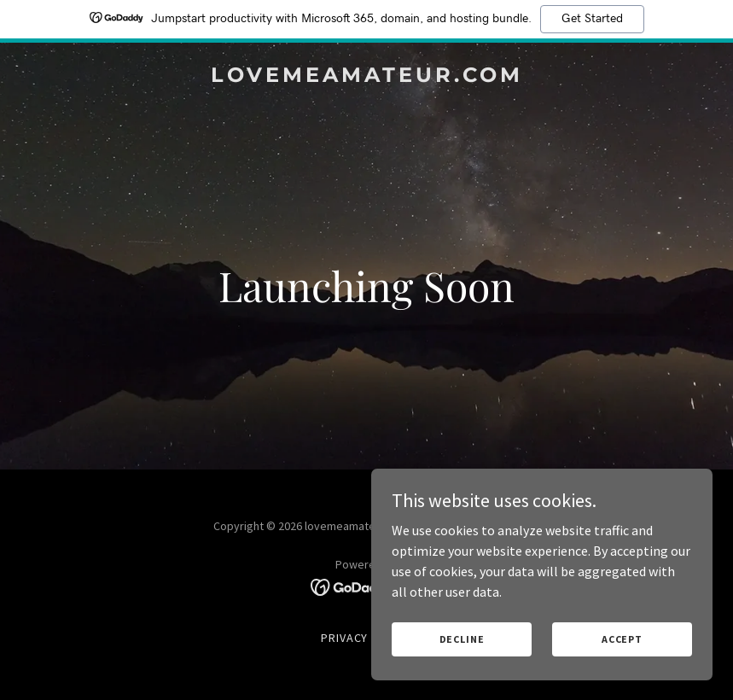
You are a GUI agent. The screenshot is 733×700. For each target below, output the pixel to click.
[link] (367, 77)
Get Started (592, 19)
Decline (462, 639)
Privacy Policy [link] (367, 638)
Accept (622, 639)
